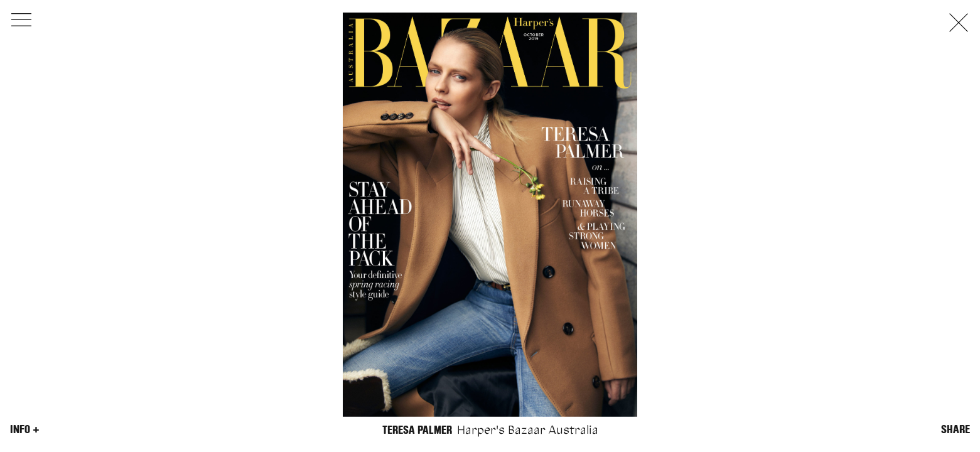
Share (956, 429)
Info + (25, 429)
